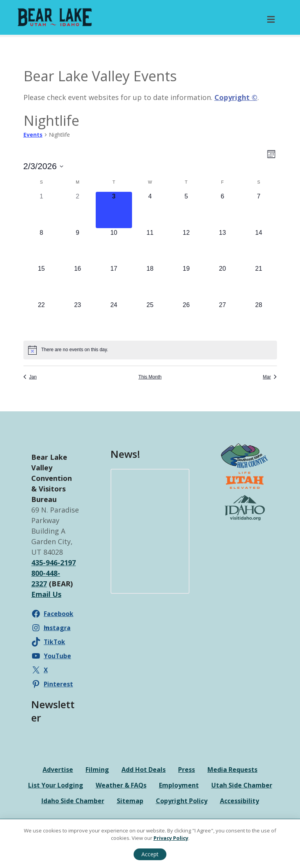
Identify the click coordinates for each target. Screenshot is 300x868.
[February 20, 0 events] (222, 282)
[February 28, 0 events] (259, 319)
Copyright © (236, 97)
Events (33, 135)
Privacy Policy (171, 838)
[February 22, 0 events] (42, 319)
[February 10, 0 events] (114, 246)
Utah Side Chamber (242, 785)
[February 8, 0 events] (42, 246)
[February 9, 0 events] (78, 246)
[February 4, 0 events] (150, 210)
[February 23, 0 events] (78, 319)
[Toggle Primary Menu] (271, 19)
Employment (179, 785)
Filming (97, 770)
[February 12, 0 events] (186, 246)
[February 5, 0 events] (186, 210)
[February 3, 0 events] (114, 210)
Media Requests (232, 770)
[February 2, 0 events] (78, 210)
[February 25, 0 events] (150, 319)
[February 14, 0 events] (259, 246)
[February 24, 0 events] (114, 319)
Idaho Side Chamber (73, 801)
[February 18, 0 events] (150, 282)
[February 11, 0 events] (150, 246)
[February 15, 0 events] (42, 282)
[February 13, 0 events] (222, 246)
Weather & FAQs (121, 785)
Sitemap (130, 801)
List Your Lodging (56, 785)
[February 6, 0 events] (222, 210)
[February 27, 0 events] (222, 319)
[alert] (150, 350)
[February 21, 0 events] (259, 282)
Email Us (46, 594)
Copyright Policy (182, 801)
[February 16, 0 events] (78, 282)
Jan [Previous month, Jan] (30, 377)
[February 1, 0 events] (42, 210)
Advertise (58, 770)
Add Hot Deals (144, 770)
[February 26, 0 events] (186, 319)
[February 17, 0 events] (114, 282)
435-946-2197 (54, 563)
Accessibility (239, 801)
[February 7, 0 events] (259, 210)
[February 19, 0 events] (186, 282)
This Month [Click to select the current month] (150, 377)
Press (187, 770)
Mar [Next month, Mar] (270, 377)
